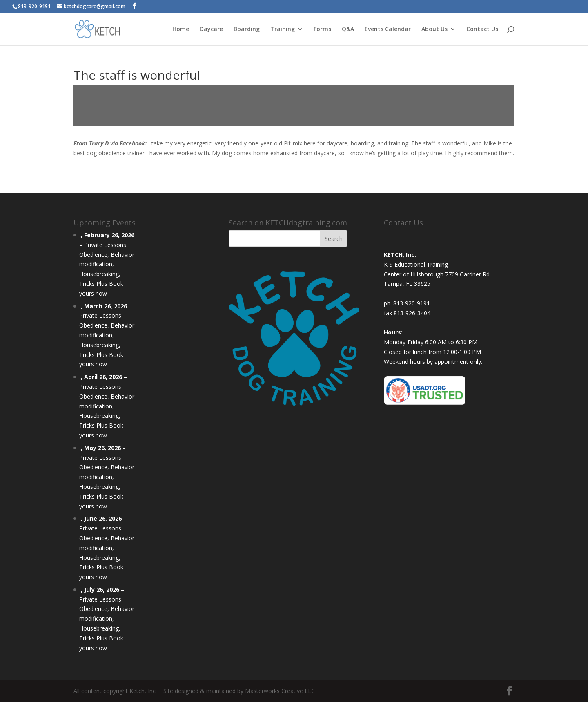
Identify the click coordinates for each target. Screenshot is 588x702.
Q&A (348, 29)
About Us (434, 29)
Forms (322, 29)
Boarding (247, 29)
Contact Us (482, 29)
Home (181, 29)
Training (283, 29)
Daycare (211, 29)
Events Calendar (388, 29)
